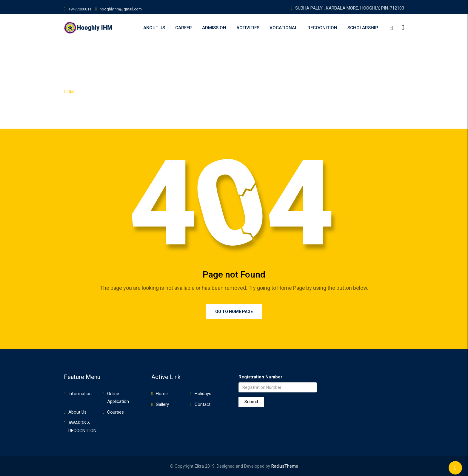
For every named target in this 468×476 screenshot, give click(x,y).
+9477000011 (80, 9)
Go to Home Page (234, 312)
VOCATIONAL (283, 28)
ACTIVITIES (248, 28)
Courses (116, 412)
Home (162, 394)
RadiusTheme (285, 466)
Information (80, 394)
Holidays (203, 394)
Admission (214, 28)
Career (184, 28)
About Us (154, 28)
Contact (203, 404)
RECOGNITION (322, 28)
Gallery (162, 404)
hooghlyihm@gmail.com (121, 9)
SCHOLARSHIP (363, 28)
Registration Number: (261, 377)
